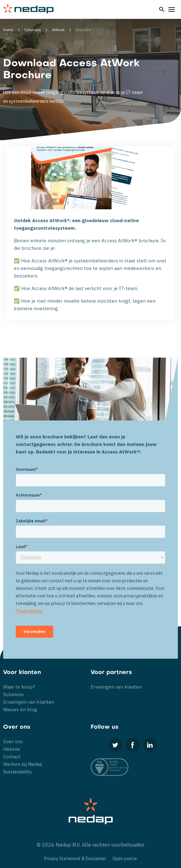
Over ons (13, 742)
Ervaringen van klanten (29, 702)
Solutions (13, 694)
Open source (125, 859)
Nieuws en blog (20, 709)
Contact (12, 757)
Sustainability (17, 772)
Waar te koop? (19, 687)
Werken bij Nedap (23, 764)
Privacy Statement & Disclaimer (75, 859)
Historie (12, 749)
